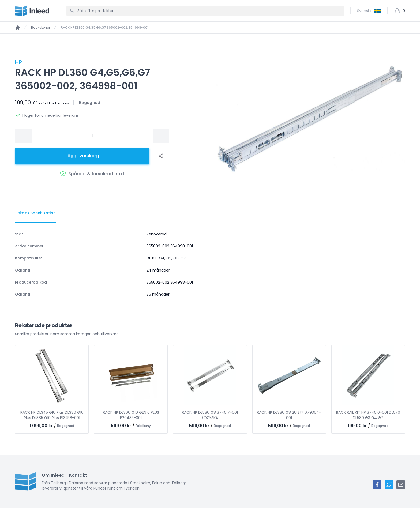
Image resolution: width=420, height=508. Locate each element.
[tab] (35, 213)
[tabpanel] (210, 264)
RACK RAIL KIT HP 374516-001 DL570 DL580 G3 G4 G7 (368, 415)
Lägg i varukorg (82, 156)
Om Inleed (53, 475)
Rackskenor (41, 28)
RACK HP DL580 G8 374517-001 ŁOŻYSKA (210, 415)
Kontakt (78, 475)
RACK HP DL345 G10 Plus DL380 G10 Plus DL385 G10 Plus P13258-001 (52, 415)
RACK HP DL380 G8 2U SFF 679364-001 (289, 415)
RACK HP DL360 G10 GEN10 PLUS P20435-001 (131, 415)
